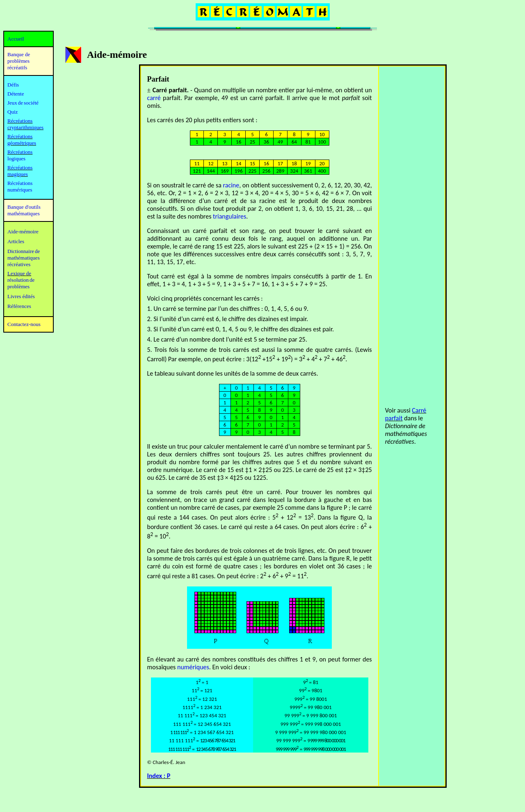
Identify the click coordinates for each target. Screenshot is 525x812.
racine (231, 185)
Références (19, 306)
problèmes (18, 286)
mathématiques (24, 258)
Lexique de (19, 273)
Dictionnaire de (24, 251)
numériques (193, 667)
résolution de (21, 280)
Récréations (20, 152)
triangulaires (229, 216)
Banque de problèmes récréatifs (19, 61)
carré (154, 98)
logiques (16, 159)
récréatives (19, 264)
